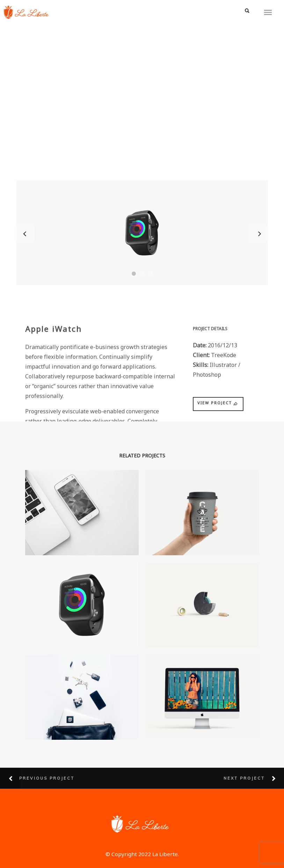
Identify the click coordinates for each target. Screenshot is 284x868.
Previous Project (47, 778)
